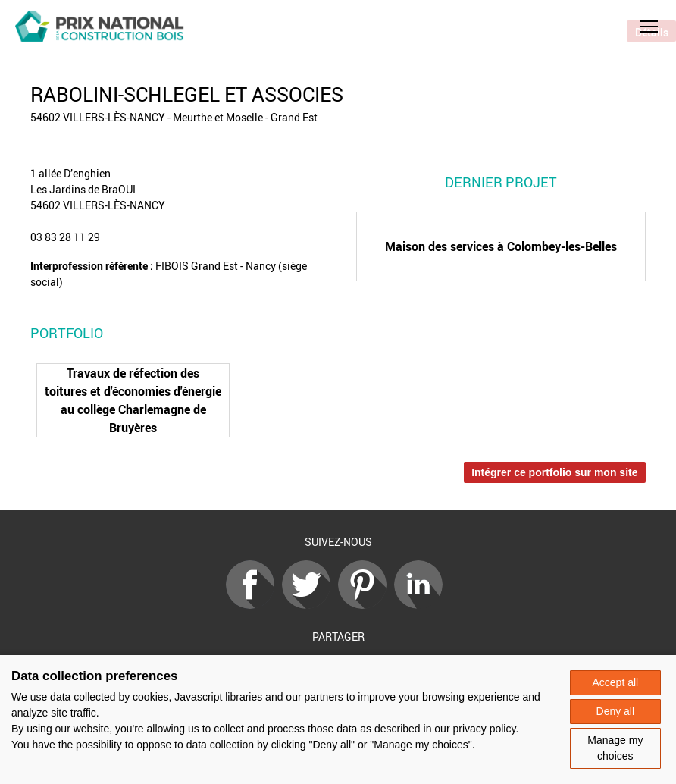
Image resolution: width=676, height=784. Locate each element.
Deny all (616, 711)
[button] (649, 27)
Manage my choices (615, 748)
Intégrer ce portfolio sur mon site (554, 472)
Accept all (615, 682)
